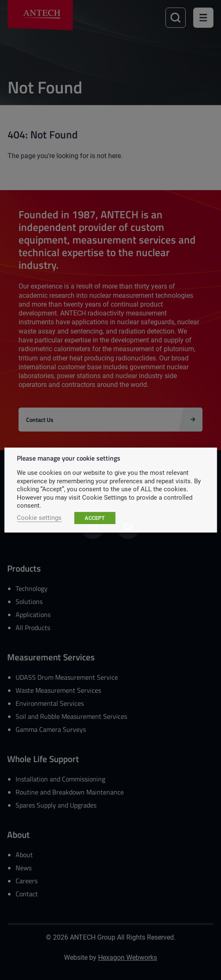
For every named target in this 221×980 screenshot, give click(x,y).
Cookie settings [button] (39, 518)
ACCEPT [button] (95, 518)
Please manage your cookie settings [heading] (69, 458)
